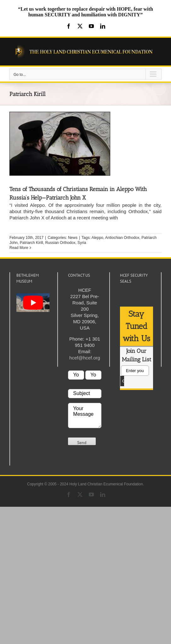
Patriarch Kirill (31, 243)
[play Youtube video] (33, 303)
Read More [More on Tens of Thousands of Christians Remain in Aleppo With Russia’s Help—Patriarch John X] (19, 248)
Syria (82, 243)
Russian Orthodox (60, 243)
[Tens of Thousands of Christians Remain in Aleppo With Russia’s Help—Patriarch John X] (60, 144)
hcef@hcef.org (85, 358)
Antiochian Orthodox (122, 238)
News (73, 238)
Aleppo (97, 238)
